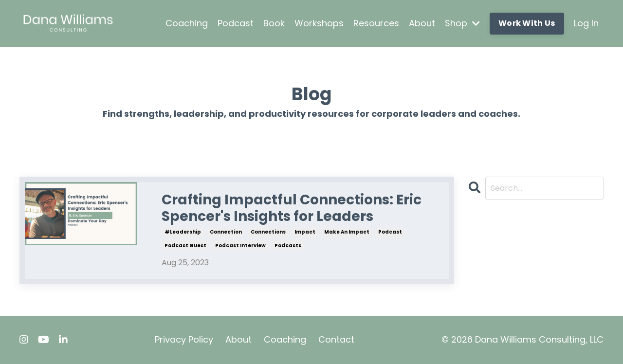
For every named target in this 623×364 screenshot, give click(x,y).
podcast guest (185, 246)
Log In (586, 23)
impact (305, 232)
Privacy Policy (184, 339)
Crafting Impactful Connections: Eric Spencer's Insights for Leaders (292, 208)
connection (226, 232)
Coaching (187, 23)
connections (268, 232)
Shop (462, 23)
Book (274, 23)
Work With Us (527, 23)
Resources (376, 23)
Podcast (236, 23)
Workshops (319, 23)
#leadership (183, 232)
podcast (390, 232)
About (422, 23)
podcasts (288, 246)
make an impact (347, 232)
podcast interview (240, 246)
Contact (336, 339)
